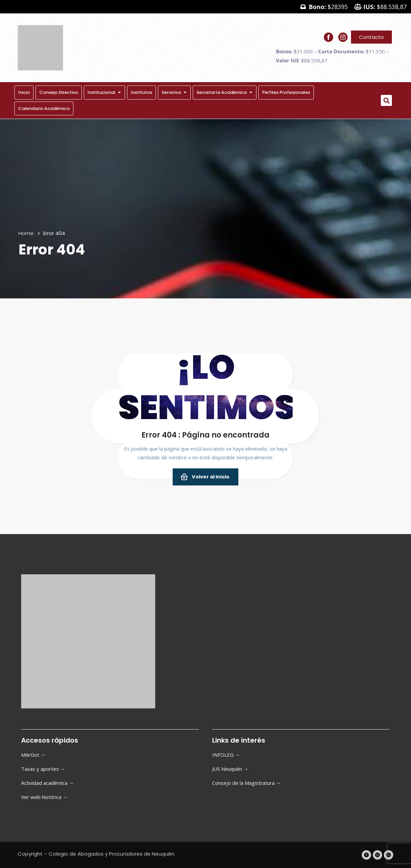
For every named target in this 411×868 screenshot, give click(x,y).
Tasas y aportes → (43, 769)
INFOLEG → (226, 755)
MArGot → (33, 755)
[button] (386, 100)
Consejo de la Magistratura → (247, 783)
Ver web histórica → (44, 797)
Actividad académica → (47, 783)
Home (26, 233)
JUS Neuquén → (230, 769)
